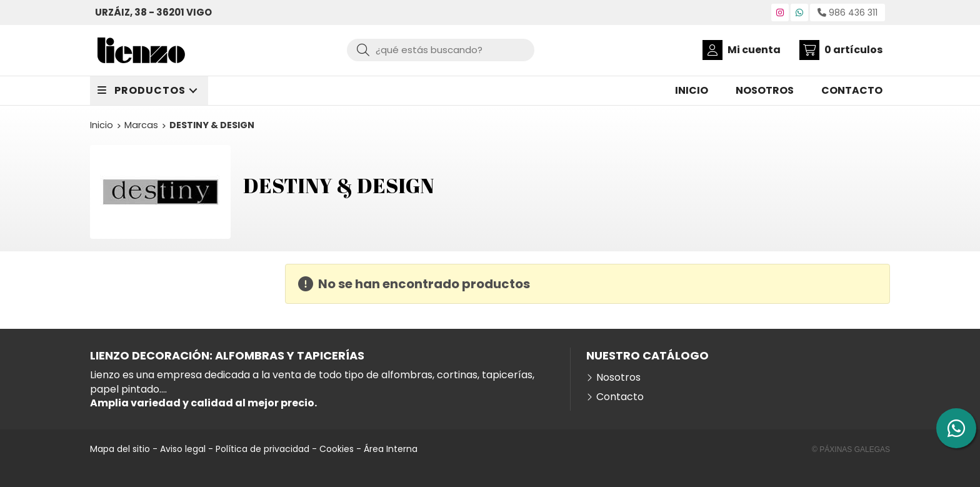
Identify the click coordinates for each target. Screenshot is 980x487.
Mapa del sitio (120, 449)
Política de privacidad (262, 449)
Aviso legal (183, 449)
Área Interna (391, 449)
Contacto (620, 397)
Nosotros (618, 378)
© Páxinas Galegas (851, 449)
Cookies (337, 449)
